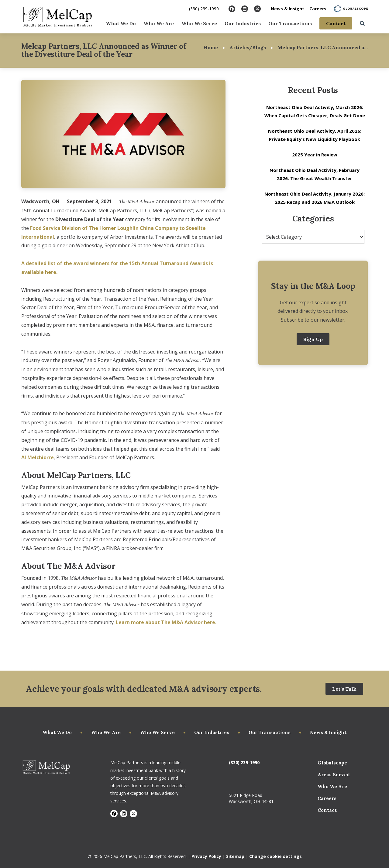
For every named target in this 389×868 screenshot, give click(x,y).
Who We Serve (199, 23)
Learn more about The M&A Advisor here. (166, 622)
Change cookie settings (275, 856)
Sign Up (313, 339)
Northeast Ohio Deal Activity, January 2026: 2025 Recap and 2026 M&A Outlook (315, 198)
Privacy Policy (206, 856)
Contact (336, 23)
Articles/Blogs (248, 47)
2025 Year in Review (315, 155)
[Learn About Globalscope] (351, 9)
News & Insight (287, 9)
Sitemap (235, 856)
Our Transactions (290, 23)
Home (211, 47)
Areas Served (334, 775)
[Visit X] (257, 9)
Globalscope (332, 763)
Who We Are (159, 23)
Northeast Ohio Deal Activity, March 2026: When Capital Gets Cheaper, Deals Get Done (315, 111)
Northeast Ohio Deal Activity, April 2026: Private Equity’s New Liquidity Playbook (315, 135)
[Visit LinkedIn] (245, 9)
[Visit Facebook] (232, 9)
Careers (318, 9)
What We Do (121, 23)
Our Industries (243, 23)
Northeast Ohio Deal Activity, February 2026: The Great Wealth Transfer (315, 174)
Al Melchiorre (38, 457)
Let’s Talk (344, 689)
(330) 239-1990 (204, 9)
